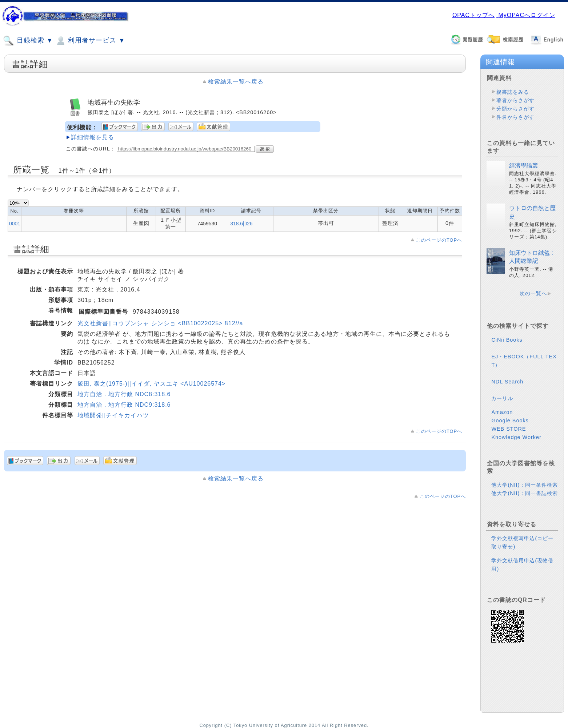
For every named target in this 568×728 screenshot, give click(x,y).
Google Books (510, 421)
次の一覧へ (533, 293)
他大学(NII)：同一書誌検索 (525, 493)
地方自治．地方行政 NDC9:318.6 (124, 405)
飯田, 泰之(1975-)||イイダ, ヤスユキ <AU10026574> (151, 384)
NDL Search (507, 382)
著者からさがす (515, 100)
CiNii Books (507, 340)
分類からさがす (515, 109)
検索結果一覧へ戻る (236, 82)
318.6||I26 (241, 224)
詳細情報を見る (93, 137)
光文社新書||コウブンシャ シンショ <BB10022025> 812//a (160, 323)
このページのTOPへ (439, 240)
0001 (15, 224)
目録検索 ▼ (28, 41)
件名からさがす (515, 117)
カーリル (502, 398)
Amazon (502, 412)
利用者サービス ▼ (90, 41)
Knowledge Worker (516, 437)
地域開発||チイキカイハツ (113, 415)
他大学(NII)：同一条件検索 (525, 485)
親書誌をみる (513, 92)
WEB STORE (509, 429)
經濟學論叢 (524, 166)
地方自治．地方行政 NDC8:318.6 (124, 394)
